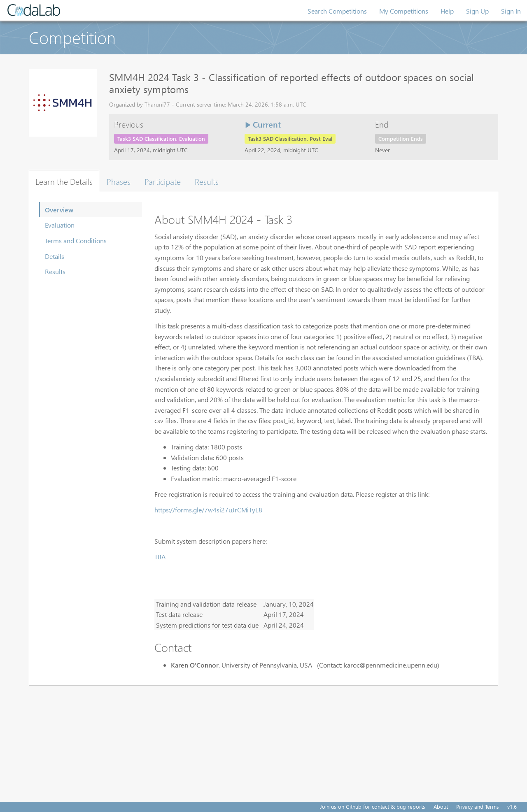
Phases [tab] (119, 181)
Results (55, 271)
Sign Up (477, 11)
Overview (59, 210)
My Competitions (404, 11)
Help (447, 11)
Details (55, 256)
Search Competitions (337, 11)
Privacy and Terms (478, 806)
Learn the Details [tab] (64, 181)
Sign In (511, 11)
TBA (160, 557)
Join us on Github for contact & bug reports (373, 806)
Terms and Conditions (76, 241)
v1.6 (512, 806)
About (441, 806)
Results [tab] (207, 181)
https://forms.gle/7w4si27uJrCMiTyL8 (208, 510)
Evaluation (60, 225)
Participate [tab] (163, 181)
